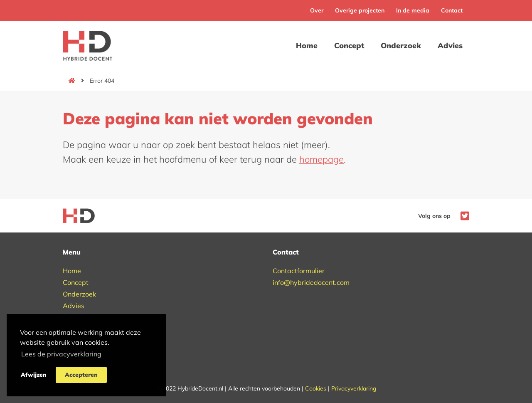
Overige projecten (360, 10)
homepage (321, 159)
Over (317, 10)
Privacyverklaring (354, 388)
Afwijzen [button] (34, 375)
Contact (452, 10)
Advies (450, 46)
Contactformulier (299, 271)
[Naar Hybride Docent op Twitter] (463, 215)
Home (307, 46)
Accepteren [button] (81, 375)
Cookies (316, 388)
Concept (349, 46)
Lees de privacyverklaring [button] (61, 354)
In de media (413, 10)
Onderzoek (401, 46)
